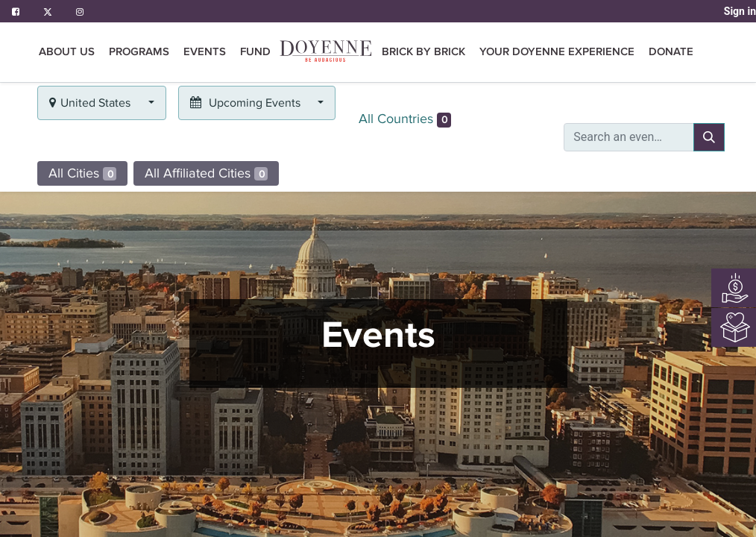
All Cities (82, 173)
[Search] (709, 137)
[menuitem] (326, 53)
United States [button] (91, 103)
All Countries (405, 119)
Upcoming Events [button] (247, 103)
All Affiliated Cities (206, 173)
